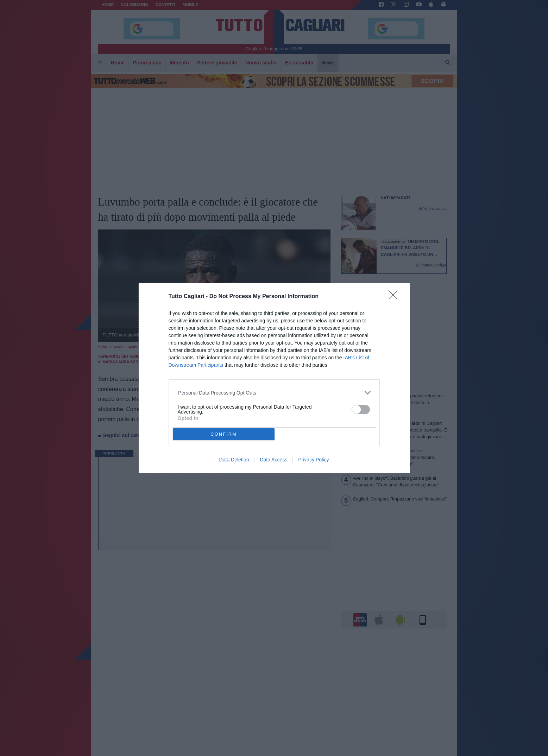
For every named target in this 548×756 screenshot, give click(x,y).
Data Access (273, 460)
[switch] (361, 409)
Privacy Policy (313, 460)
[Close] (395, 297)
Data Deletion (234, 460)
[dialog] (274, 378)
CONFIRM (224, 434)
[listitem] (274, 393)
